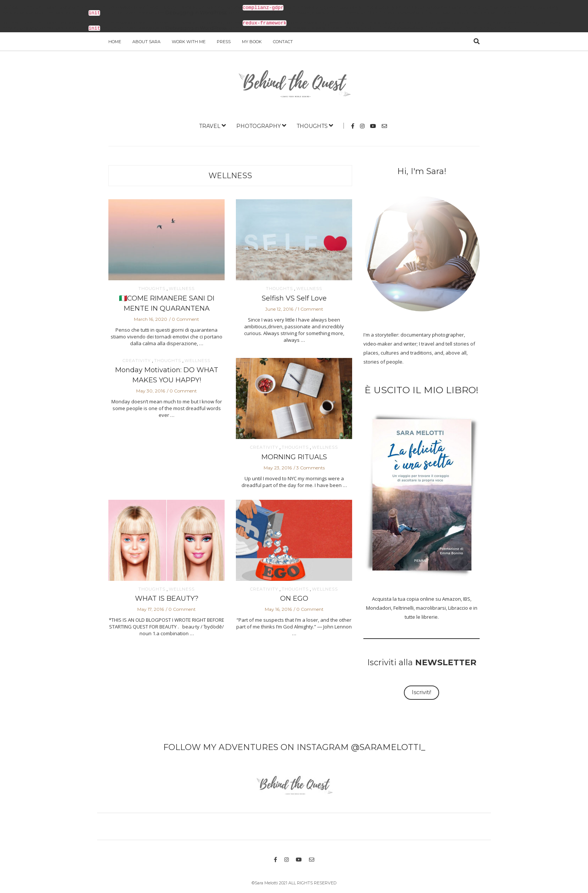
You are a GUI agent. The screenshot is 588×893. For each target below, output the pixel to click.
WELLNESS (230, 174)
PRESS (224, 40)
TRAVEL (210, 125)
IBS (467, 597)
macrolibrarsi (431, 606)
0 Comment (185, 318)
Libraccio (458, 606)
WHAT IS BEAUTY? (167, 597)
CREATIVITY (137, 359)
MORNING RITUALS (294, 456)
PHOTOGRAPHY (259, 125)
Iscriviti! (421, 691)
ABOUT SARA (146, 40)
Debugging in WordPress (196, 12)
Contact (283, 40)
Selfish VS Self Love (294, 297)
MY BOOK (252, 40)
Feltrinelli (403, 606)
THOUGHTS (312, 125)
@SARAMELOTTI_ (388, 746)
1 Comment (310, 307)
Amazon (451, 597)
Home (115, 40)
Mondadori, (379, 606)
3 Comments (310, 466)
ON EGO (294, 597)
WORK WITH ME (189, 40)
